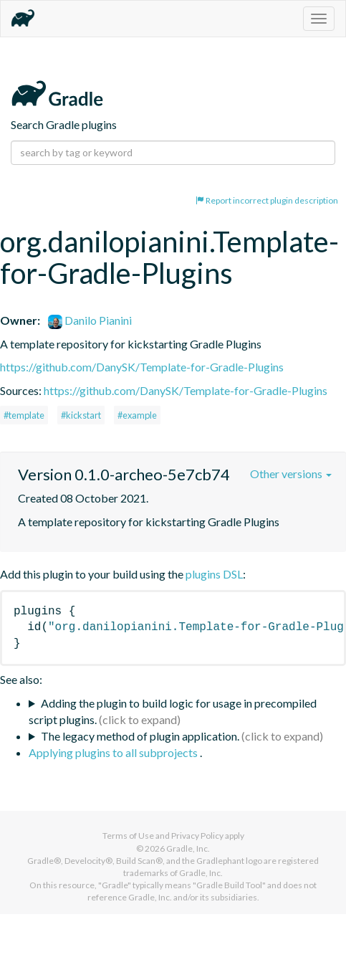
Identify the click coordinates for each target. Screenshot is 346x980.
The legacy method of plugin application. (140, 736)
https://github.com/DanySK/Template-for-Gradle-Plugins (142, 367)
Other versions (291, 474)
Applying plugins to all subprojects (114, 752)
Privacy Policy (197, 836)
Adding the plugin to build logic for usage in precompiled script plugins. (173, 711)
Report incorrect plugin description (267, 200)
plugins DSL (214, 574)
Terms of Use (128, 836)
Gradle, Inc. (188, 848)
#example (137, 415)
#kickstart (81, 415)
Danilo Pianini (90, 320)
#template (24, 415)
